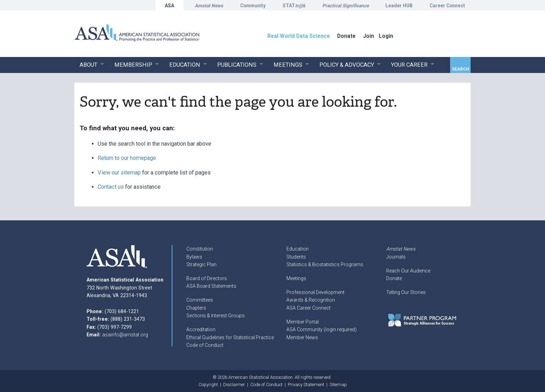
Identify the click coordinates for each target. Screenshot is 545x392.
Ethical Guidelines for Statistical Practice (230, 337)
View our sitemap (119, 173)
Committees (200, 300)
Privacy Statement (306, 385)
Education (298, 249)
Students (296, 257)
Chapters (196, 308)
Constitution (200, 249)
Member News (302, 337)
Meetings (296, 278)
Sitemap (338, 385)
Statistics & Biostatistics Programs (325, 264)
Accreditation (201, 329)
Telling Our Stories (406, 292)
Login (386, 36)
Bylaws (194, 257)
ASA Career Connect (308, 308)
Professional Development (315, 292)
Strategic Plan (201, 264)
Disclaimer (234, 385)
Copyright (208, 385)
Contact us (111, 187)
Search (461, 69)
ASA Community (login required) (322, 329)
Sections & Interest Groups (215, 316)
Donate (394, 278)
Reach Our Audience (408, 271)
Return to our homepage (127, 158)
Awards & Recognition (311, 300)
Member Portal (303, 322)
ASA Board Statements (211, 286)
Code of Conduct (205, 345)
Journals (396, 257)
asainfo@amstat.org (125, 335)
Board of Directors (207, 278)
